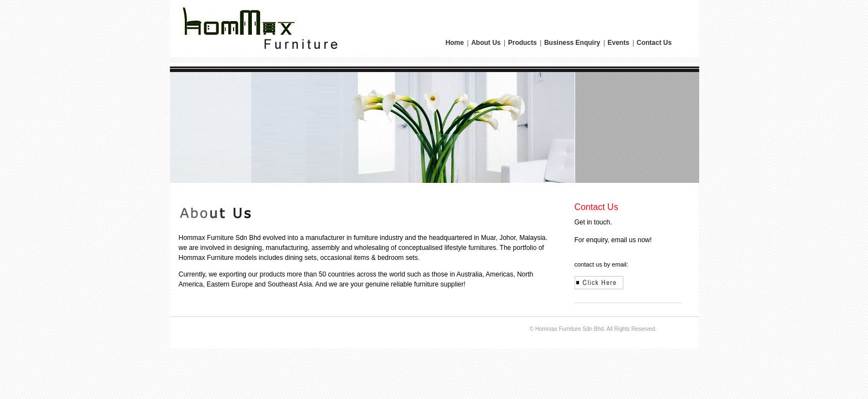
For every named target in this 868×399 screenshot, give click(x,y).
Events (619, 43)
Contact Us (654, 43)
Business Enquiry (573, 43)
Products (523, 43)
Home (456, 43)
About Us (487, 43)
